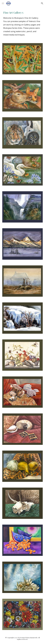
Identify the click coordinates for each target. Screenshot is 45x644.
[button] (3, 3)
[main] (23, 23)
